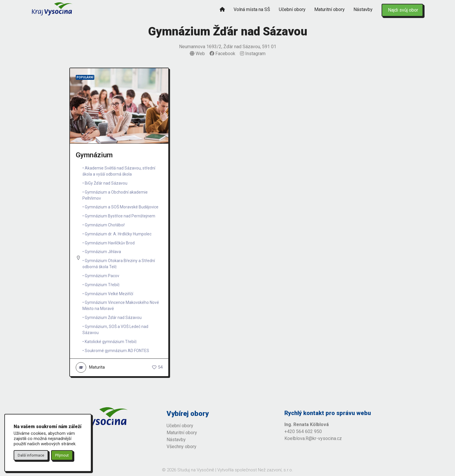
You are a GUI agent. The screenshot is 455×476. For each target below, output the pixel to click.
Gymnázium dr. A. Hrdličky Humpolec (118, 234)
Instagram (253, 54)
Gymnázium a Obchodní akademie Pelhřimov (115, 195)
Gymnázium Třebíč (102, 285)
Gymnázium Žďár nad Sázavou (113, 318)
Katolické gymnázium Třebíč (111, 342)
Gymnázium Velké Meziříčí (109, 294)
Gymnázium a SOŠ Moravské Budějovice (122, 207)
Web (197, 54)
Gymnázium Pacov (102, 276)
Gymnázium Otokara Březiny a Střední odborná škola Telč (119, 264)
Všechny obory (182, 447)
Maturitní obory (329, 9)
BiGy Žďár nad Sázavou (106, 183)
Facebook (222, 54)
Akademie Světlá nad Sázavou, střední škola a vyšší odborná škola (119, 171)
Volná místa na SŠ (252, 9)
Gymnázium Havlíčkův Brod (110, 243)
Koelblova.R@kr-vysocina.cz (313, 438)
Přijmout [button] (62, 455)
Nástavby (363, 9)
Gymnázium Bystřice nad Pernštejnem (120, 216)
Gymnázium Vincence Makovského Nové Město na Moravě (121, 305)
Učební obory (292, 9)
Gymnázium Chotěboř (105, 225)
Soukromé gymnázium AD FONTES (117, 351)
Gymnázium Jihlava (103, 252)
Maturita (90, 367)
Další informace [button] (31, 455)
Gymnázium (94, 155)
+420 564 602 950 (303, 431)
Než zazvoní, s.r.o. (276, 470)
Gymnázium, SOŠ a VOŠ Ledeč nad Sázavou (115, 330)
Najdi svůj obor (403, 10)
